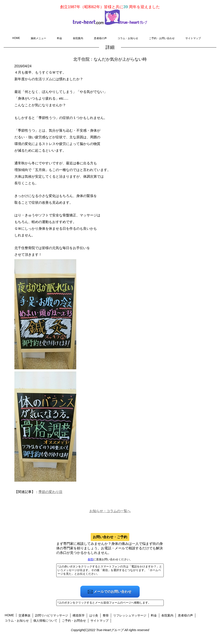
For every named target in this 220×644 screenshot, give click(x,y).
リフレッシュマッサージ (130, 615)
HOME (16, 38)
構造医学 (79, 615)
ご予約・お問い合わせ (162, 38)
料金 (60, 38)
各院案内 (78, 38)
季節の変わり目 (50, 492)
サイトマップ (193, 38)
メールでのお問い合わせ (113, 592)
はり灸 (94, 615)
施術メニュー (38, 38)
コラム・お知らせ (128, 38)
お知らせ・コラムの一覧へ (110, 511)
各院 (90, 559)
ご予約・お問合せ (74, 621)
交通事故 (24, 615)
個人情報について (45, 621)
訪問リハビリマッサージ (52, 615)
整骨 (106, 615)
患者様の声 (100, 38)
